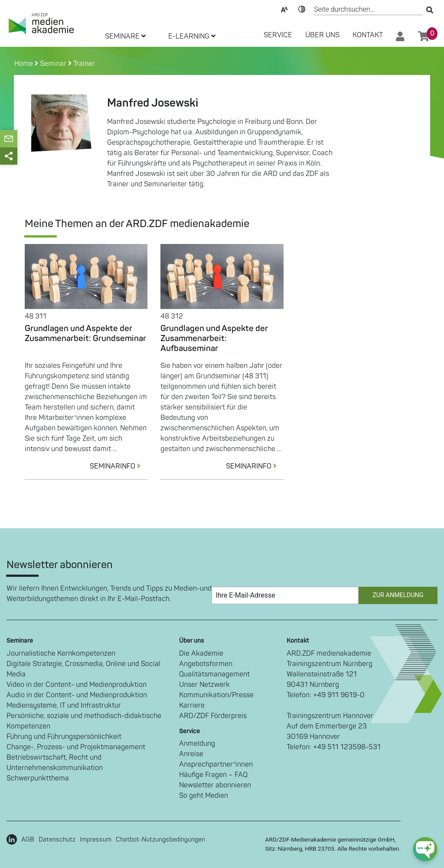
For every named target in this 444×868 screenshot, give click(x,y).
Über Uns (322, 35)
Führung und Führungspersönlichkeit (64, 737)
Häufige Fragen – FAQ (213, 775)
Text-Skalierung (284, 9)
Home (24, 64)
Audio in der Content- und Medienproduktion (77, 695)
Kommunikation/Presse (216, 695)
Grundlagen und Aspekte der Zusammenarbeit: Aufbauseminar (214, 338)
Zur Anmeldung (398, 595)
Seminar (53, 64)
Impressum (96, 840)
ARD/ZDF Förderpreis (213, 716)
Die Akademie (201, 653)
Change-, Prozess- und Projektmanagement (76, 747)
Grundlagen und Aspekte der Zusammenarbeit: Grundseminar (85, 333)
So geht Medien (204, 796)
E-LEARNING (192, 36)
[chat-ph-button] (425, 849)
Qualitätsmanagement (214, 674)
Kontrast (302, 9)
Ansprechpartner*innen (216, 764)
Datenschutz (57, 840)
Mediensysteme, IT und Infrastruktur (64, 705)
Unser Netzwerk (204, 685)
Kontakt (368, 35)
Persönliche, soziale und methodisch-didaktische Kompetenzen (84, 721)
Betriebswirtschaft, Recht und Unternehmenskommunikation (55, 763)
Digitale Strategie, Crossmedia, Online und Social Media (83, 669)
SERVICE (278, 35)
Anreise (191, 754)
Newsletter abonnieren (215, 785)
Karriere (192, 705)
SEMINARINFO (119, 466)
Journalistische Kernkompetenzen (61, 653)
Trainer (84, 64)
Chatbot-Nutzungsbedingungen (160, 840)
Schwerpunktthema (38, 778)
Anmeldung (197, 744)
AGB (28, 840)
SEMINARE (125, 36)
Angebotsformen (206, 664)
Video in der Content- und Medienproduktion (77, 685)
